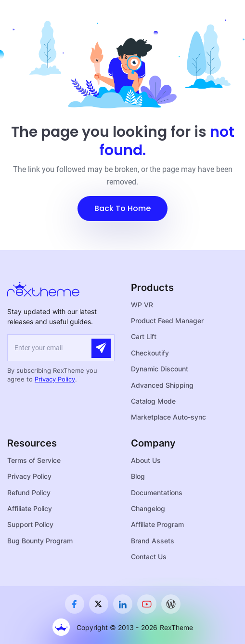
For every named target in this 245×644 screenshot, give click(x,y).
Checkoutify (150, 353)
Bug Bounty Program (40, 541)
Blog (138, 476)
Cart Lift (144, 336)
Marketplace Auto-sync (168, 417)
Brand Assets (153, 541)
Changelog (148, 508)
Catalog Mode (153, 401)
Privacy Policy (55, 379)
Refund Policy (29, 493)
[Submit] (101, 348)
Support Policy (30, 524)
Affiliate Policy (30, 508)
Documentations (157, 493)
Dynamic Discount (160, 369)
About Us (146, 460)
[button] (122, 209)
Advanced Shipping (162, 385)
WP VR (142, 305)
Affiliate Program (157, 524)
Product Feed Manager (167, 321)
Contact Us (149, 557)
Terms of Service (34, 460)
